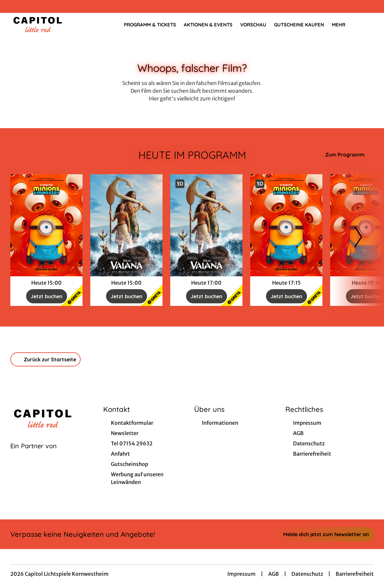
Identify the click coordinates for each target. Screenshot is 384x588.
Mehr (342, 25)
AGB (274, 574)
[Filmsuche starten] (367, 24)
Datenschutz (307, 574)
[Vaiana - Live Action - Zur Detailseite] (126, 225)
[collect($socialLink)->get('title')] (12, 6)
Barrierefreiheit (355, 574)
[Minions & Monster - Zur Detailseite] (46, 225)
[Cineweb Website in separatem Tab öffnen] (34, 454)
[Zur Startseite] (55, 24)
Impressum (241, 574)
